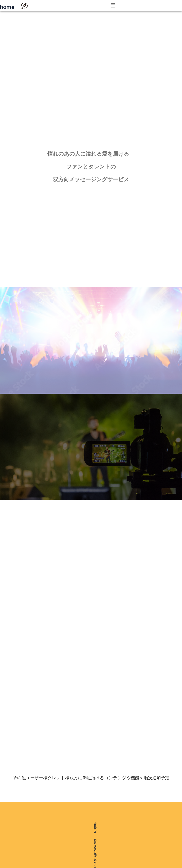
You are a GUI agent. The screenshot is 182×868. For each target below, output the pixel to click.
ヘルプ (133, 823)
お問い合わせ (151, 823)
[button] (113, 6)
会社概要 (28, 823)
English (98, 836)
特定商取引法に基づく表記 (56, 823)
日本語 (98, 841)
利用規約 (118, 823)
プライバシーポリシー (93, 823)
